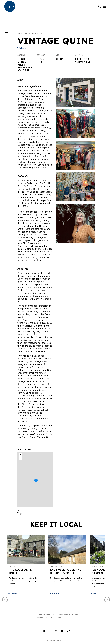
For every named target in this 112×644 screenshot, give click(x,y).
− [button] (21, 458)
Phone (41, 59)
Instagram (84, 63)
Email (41, 62)
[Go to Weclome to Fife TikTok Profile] (69, 632)
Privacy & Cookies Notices (68, 615)
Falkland (23, 48)
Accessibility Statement (45, 618)
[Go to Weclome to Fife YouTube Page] (62, 632)
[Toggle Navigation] (104, 7)
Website (62, 59)
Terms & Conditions (47, 615)
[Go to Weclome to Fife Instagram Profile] (44, 632)
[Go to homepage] (10, 7)
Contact (61, 618)
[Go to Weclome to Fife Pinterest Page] (56, 632)
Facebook (83, 59)
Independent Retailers (30, 33)
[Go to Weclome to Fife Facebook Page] (50, 632)
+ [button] (21, 455)
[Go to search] (100, 7)
